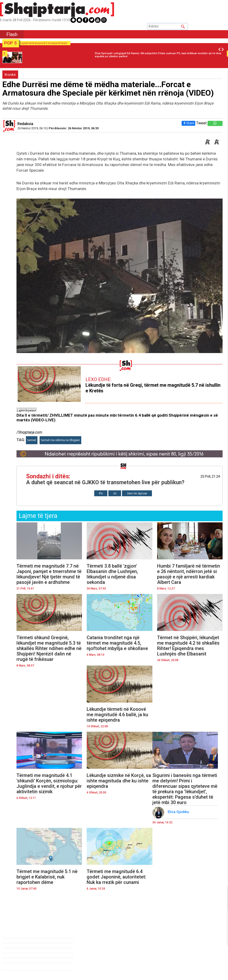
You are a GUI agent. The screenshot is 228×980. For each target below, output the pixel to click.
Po (101, 493)
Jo (115, 493)
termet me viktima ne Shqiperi (60, 440)
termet (32, 440)
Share (188, 123)
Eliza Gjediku (179, 812)
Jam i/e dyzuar (137, 493)
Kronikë (10, 75)
